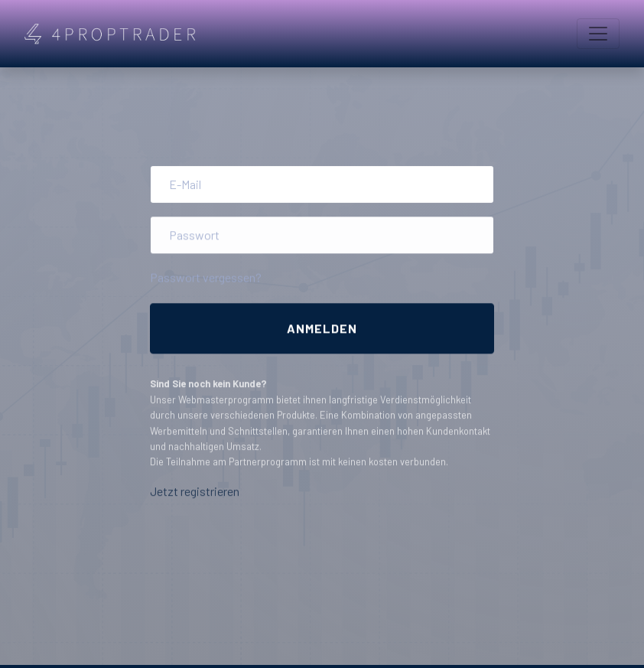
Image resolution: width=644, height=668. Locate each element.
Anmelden (322, 329)
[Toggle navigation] (598, 34)
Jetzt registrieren (195, 494)
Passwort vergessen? (206, 279)
